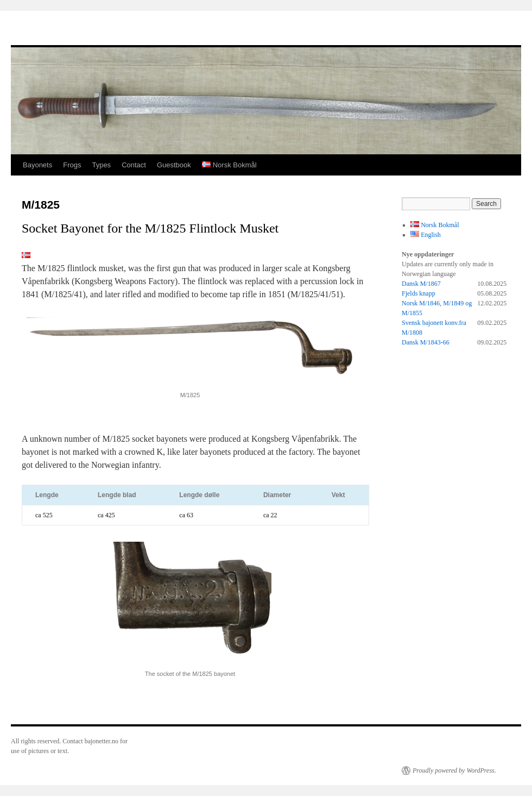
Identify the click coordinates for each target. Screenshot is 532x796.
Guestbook (174, 165)
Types (101, 165)
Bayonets (37, 165)
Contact (134, 165)
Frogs (72, 165)
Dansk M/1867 (421, 284)
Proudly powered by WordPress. (454, 770)
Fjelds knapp (419, 293)
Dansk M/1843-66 (426, 342)
